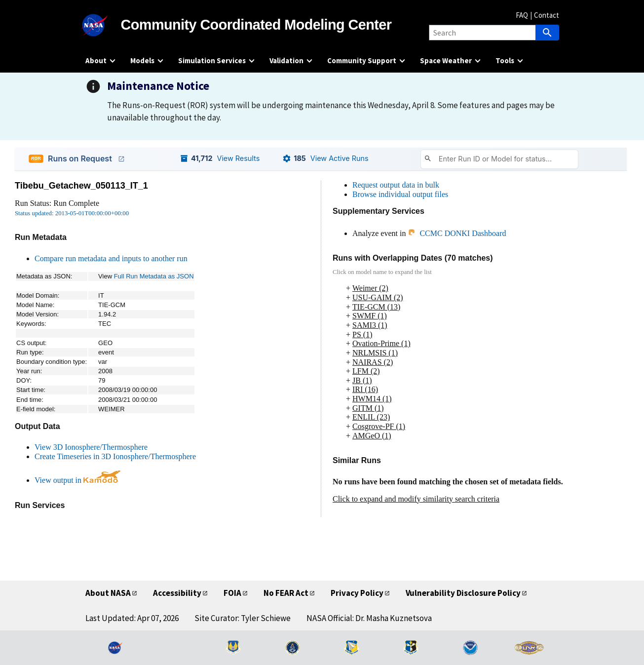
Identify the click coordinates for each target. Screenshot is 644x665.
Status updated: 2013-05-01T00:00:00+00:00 (72, 213)
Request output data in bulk (396, 185)
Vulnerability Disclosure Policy (463, 593)
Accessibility (177, 593)
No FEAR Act (286, 593)
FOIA (232, 593)
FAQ (522, 15)
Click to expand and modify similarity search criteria (416, 499)
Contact (547, 15)
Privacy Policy (357, 593)
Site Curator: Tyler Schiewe (243, 618)
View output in (77, 480)
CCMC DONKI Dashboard (457, 233)
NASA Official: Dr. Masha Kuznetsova (369, 618)
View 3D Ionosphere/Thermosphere (91, 447)
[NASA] (103, 25)
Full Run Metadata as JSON (154, 276)
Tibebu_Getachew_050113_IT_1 (81, 186)
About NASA (108, 593)
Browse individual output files (400, 194)
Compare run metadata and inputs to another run (111, 258)
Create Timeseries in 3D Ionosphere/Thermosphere (115, 456)
